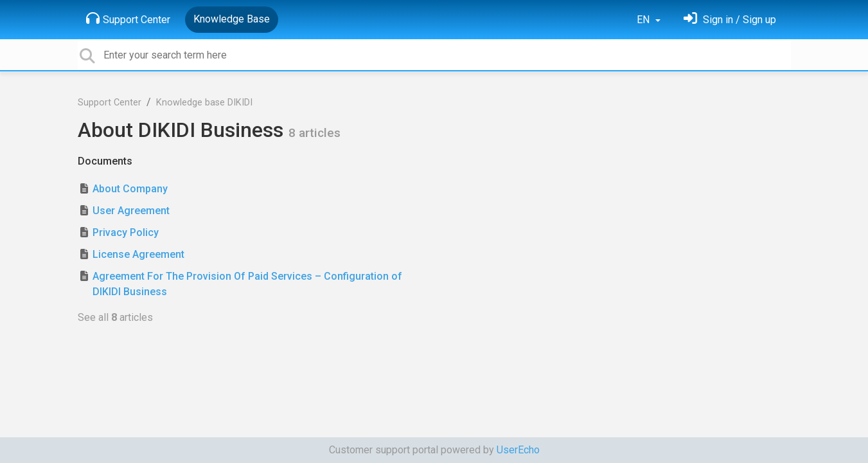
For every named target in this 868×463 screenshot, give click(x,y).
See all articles (115, 317)
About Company (130, 189)
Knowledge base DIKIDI (204, 103)
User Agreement (131, 211)
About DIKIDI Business (183, 130)
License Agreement (138, 254)
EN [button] (644, 20)
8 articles (314, 133)
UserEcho (518, 450)
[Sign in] (730, 20)
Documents (105, 161)
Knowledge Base (232, 19)
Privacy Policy (126, 232)
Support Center (128, 19)
